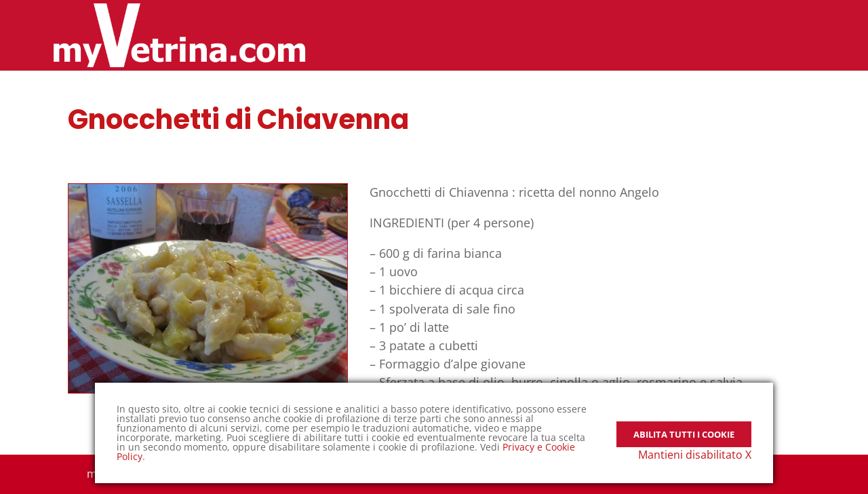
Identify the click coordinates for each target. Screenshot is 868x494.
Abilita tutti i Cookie (684, 425)
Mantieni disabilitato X (695, 455)
